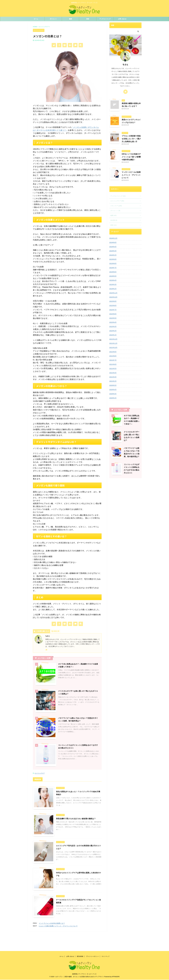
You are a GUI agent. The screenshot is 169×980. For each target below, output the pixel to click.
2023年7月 (113, 268)
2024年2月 (113, 255)
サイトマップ (106, 939)
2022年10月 (113, 297)
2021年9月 (113, 352)
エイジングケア (40, 773)
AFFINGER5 (116, 959)
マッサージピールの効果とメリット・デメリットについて (131, 175)
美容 (88, 19)
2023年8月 (113, 263)
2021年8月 (113, 356)
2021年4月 (113, 373)
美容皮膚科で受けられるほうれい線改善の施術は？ (76, 819)
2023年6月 (113, 272)
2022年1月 (113, 335)
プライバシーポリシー (92, 939)
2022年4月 (113, 322)
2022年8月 (113, 306)
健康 (70, 19)
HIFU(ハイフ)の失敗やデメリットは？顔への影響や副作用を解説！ (131, 157)
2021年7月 (113, 360)
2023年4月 (113, 280)
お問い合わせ (122, 19)
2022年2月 (113, 331)
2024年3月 (113, 251)
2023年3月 (113, 284)
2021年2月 (113, 381)
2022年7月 (113, 310)
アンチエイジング (105, 19)
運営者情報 (80, 939)
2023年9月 (113, 259)
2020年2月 (113, 398)
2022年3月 (113, 327)
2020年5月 (113, 385)
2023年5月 (113, 276)
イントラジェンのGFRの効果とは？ (52, 923)
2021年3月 (113, 377)
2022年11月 (113, 293)
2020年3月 (113, 394)
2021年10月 (113, 348)
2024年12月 (113, 238)
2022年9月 (113, 301)
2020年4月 (113, 390)
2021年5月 (113, 369)
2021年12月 (113, 339)
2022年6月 (113, 314)
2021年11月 (113, 343)
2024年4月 (113, 247)
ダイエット (53, 19)
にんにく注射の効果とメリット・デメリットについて (58, 926)
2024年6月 (113, 242)
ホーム (36, 19)
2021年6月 (113, 364)
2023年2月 (113, 289)
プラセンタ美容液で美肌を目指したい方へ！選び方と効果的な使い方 (131, 139)
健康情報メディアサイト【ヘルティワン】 (84, 957)
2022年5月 (113, 318)
